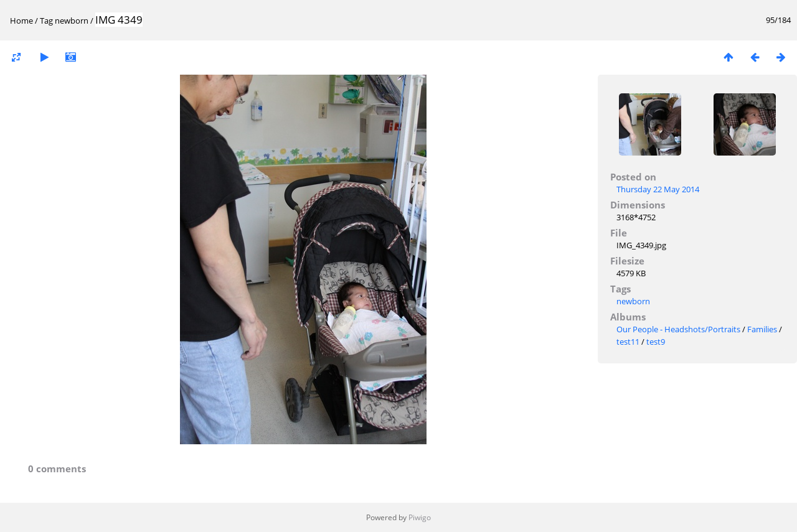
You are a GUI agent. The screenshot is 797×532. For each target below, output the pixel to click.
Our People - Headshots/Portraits (678, 329)
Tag (46, 21)
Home (21, 21)
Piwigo (420, 517)
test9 (656, 342)
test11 (628, 342)
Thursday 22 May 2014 (658, 189)
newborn (72, 21)
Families (762, 329)
